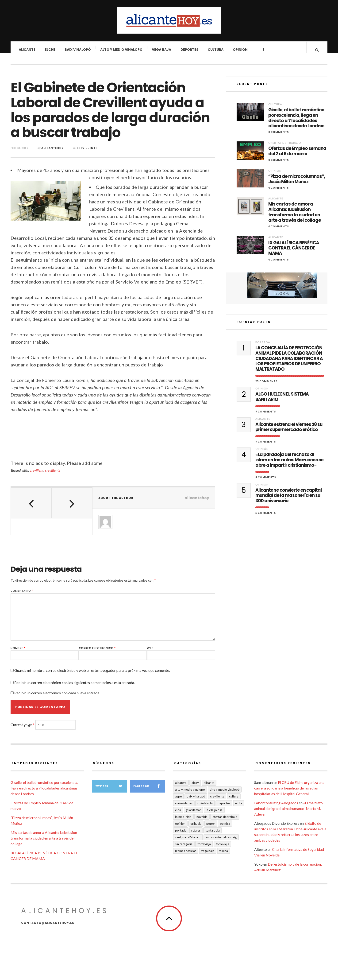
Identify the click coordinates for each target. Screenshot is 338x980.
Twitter (111, 791)
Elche (50, 50)
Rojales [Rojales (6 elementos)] (196, 835)
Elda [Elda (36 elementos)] (178, 815)
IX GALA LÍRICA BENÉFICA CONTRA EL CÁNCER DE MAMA (294, 253)
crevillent (37, 475)
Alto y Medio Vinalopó (122, 50)
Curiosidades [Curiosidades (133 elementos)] (184, 808)
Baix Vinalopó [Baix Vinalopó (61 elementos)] (196, 801)
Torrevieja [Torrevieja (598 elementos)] (204, 849)
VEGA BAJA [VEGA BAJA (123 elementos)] (208, 856)
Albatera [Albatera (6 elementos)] (181, 787)
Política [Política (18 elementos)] (225, 828)
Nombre (18, 653)
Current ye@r (23, 729)
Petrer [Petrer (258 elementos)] (211, 828)
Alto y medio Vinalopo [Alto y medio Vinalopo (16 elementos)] (190, 794)
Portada (263, 347)
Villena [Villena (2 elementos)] (224, 856)
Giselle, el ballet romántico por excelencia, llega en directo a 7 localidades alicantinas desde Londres (296, 123)
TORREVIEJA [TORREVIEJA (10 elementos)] (222, 849)
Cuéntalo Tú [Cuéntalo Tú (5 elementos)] (205, 808)
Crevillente (87, 153)
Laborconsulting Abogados (276, 807)
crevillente (53, 475)
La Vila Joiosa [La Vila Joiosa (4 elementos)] (214, 815)
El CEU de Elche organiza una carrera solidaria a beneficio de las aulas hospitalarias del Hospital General (289, 793)
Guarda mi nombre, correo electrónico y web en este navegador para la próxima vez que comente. (92, 675)
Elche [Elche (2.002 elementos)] (239, 808)
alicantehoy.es (65, 915)
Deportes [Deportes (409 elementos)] (224, 808)
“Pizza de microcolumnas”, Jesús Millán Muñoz (297, 184)
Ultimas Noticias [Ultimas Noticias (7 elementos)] (186, 856)
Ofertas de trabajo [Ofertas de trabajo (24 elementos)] (225, 821)
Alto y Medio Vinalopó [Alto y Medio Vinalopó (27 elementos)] (225, 794)
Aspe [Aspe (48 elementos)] (178, 801)
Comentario (22, 595)
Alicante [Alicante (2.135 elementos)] (209, 787)
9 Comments (266, 416)
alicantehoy (53, 153)
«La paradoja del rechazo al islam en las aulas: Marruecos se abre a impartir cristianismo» (289, 465)
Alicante (27, 50)
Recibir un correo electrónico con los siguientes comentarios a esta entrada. (75, 687)
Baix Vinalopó (78, 50)
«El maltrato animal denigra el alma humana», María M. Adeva (288, 813)
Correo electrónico (97, 653)
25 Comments (267, 386)
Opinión (240, 50)
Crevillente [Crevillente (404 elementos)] (217, 801)
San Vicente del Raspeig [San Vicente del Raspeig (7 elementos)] (221, 842)
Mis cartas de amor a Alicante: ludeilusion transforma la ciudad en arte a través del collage (295, 217)
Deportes (190, 50)
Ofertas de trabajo (285, 147)
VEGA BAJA (162, 50)
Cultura (216, 50)
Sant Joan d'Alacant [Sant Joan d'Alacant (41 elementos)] (188, 842)
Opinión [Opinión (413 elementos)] (180, 828)
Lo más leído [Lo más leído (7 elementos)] (183, 821)
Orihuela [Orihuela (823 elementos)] (196, 828)
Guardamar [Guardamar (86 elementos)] (193, 815)
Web (150, 653)
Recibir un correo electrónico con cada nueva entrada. (57, 698)
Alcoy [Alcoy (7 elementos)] (195, 787)
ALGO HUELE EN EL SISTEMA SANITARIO (282, 402)
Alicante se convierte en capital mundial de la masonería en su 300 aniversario (289, 500)
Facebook (149, 791)
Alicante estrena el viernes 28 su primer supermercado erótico (289, 432)
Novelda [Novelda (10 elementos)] (202, 821)
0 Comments (279, 137)
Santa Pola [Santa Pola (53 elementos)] (213, 835)
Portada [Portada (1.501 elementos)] (181, 835)
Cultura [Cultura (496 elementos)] (234, 801)
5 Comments (266, 482)
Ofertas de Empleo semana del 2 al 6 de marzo (297, 156)
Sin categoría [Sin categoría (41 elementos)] (184, 849)
